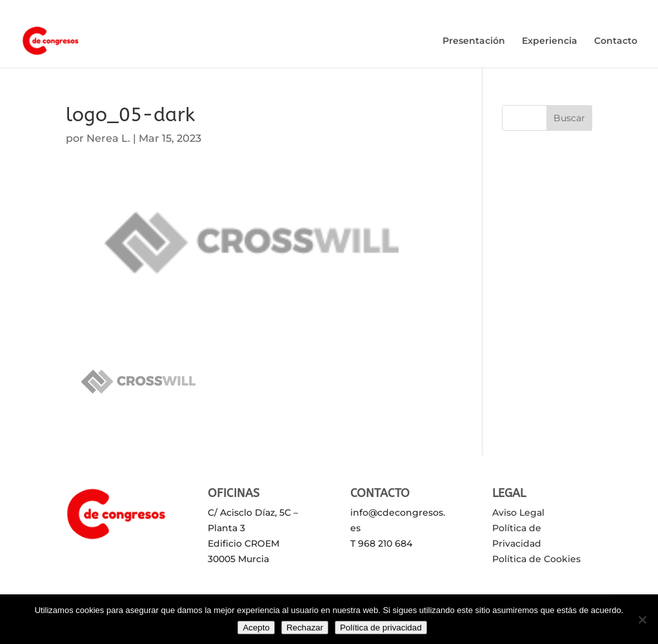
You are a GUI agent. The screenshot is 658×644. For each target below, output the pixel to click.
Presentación (474, 41)
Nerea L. (108, 138)
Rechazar (305, 628)
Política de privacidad (381, 628)
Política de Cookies (536, 559)
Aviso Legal (518, 512)
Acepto (256, 628)
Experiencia (550, 41)
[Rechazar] (642, 620)
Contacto (616, 41)
